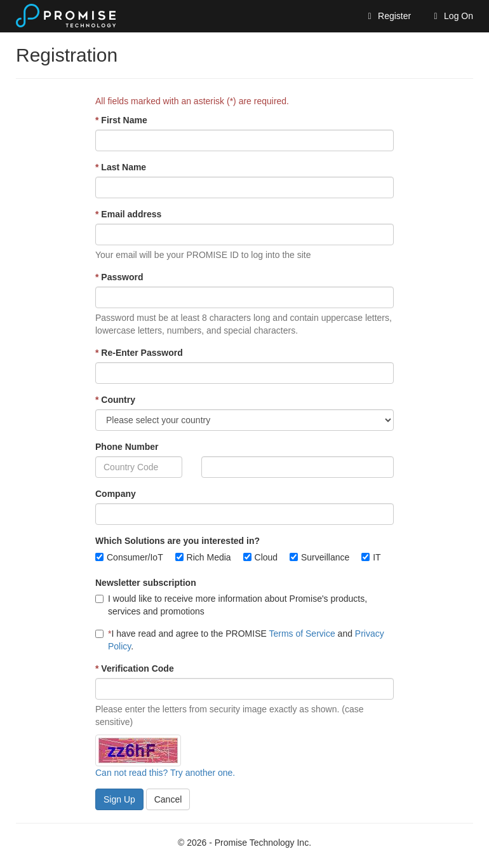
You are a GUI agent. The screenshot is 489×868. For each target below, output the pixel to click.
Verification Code (135, 668)
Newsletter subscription (146, 583)
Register (387, 16)
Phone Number (127, 447)
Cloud (266, 557)
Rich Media (209, 557)
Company (116, 494)
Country (115, 400)
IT (377, 557)
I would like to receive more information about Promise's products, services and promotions (231, 605)
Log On (452, 16)
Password (119, 277)
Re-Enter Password (139, 353)
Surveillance (325, 557)
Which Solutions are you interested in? (178, 541)
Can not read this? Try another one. (165, 773)
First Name (121, 120)
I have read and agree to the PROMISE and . (240, 640)
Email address (128, 214)
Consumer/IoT (135, 557)
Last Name (121, 167)
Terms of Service (302, 634)
